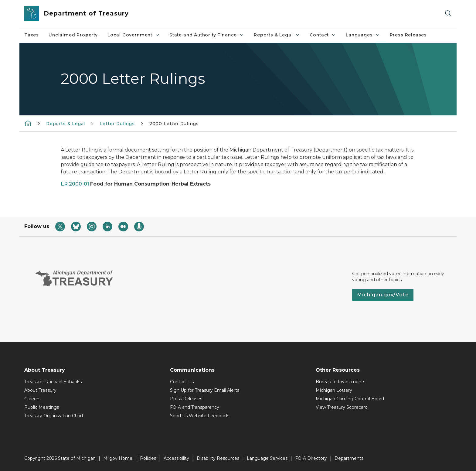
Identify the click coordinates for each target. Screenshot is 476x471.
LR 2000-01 (75, 184)
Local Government (134, 35)
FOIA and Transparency (195, 407)
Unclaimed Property (73, 35)
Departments (349, 458)
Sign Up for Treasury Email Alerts (205, 390)
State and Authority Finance (207, 35)
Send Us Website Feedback (199, 416)
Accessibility (176, 458)
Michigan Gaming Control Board (350, 399)
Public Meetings (42, 407)
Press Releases (408, 35)
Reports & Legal (277, 35)
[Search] (448, 14)
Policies (148, 458)
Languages (363, 35)
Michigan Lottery (334, 390)
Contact (323, 35)
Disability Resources (218, 458)
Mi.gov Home (118, 458)
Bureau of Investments (340, 382)
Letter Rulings (117, 124)
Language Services (267, 458)
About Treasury (40, 390)
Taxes (32, 35)
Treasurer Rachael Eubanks (53, 382)
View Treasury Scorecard (342, 407)
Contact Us (182, 382)
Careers (32, 399)
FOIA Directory (311, 458)
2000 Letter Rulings (174, 124)
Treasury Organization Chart (54, 416)
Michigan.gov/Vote (383, 295)
